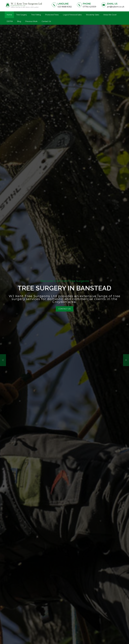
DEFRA (10, 21)
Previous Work (31, 21)
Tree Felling (36, 15)
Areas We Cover (110, 15)
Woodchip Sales (93, 15)
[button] (3, 360)
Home (9, 15)
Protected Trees (52, 15)
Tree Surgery (22, 15)
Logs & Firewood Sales (72, 15)
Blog (19, 21)
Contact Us (46, 21)
